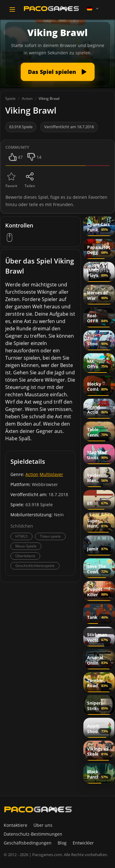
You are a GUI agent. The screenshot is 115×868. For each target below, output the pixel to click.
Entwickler (83, 843)
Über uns (43, 825)
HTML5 (21, 536)
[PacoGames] (38, 809)
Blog (62, 843)
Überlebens (25, 556)
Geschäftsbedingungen (28, 843)
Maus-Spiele (26, 546)
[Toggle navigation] (12, 9)
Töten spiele (50, 536)
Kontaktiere (15, 825)
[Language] (93, 9)
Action (32, 474)
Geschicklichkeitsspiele (35, 566)
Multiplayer (51, 474)
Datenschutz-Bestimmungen (33, 834)
